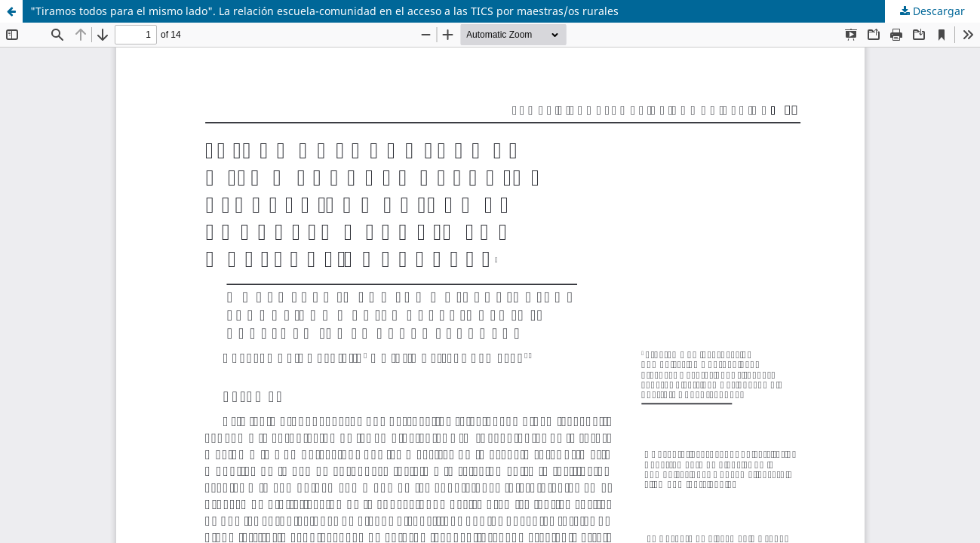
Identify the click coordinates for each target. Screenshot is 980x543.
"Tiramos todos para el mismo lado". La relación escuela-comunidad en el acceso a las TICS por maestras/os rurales (324, 11)
